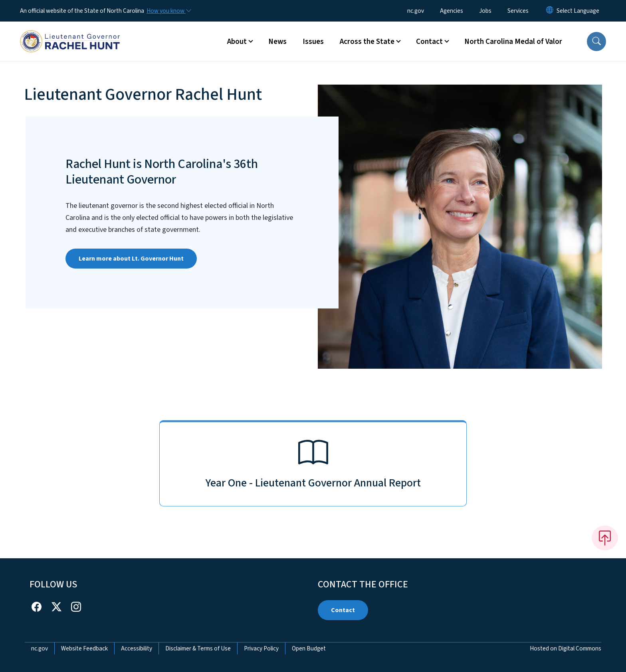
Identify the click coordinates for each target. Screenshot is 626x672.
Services (518, 11)
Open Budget (309, 648)
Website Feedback (84, 648)
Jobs (485, 11)
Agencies (452, 11)
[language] (578, 11)
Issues (313, 42)
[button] (596, 42)
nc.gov (416, 11)
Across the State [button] (367, 42)
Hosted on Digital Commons (566, 648)
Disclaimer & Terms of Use (198, 648)
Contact (343, 610)
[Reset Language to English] (550, 11)
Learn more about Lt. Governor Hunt (131, 259)
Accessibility (137, 648)
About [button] (237, 42)
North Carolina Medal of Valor (513, 42)
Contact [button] (429, 42)
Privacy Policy (261, 648)
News (277, 42)
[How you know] (168, 11)
